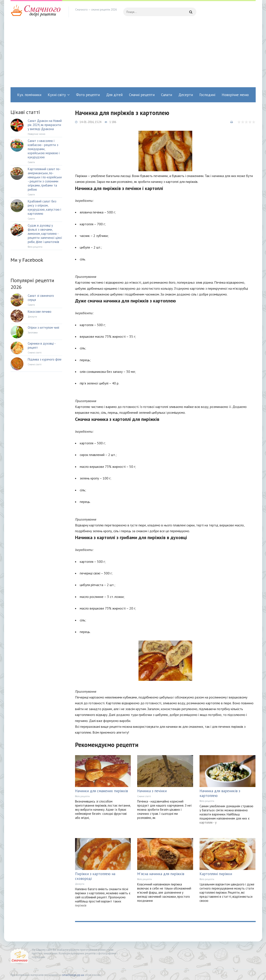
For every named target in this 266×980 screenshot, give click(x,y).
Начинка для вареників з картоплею (220, 793)
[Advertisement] (133, 55)
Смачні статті (144, 796)
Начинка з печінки (152, 791)
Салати (167, 95)
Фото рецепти (88, 95)
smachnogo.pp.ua (73, 975)
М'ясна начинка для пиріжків (161, 874)
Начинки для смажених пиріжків (101, 791)
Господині (207, 95)
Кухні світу (57, 95)
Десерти (186, 95)
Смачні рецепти (142, 95)
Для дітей (114, 95)
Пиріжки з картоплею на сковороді (95, 876)
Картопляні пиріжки (216, 874)
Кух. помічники (29, 95)
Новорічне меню (235, 95)
